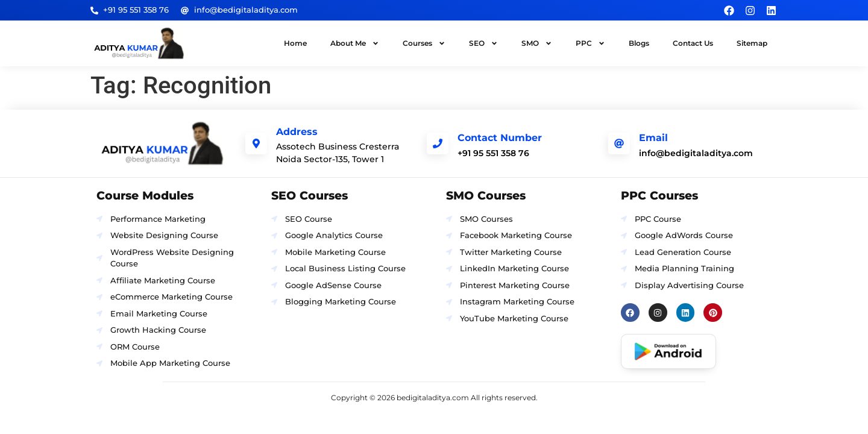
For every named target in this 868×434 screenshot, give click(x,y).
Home (295, 43)
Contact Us (693, 43)
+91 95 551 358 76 (493, 153)
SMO (537, 43)
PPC (590, 43)
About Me (355, 43)
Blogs (639, 43)
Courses (424, 43)
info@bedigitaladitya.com (696, 153)
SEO (483, 43)
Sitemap (752, 43)
